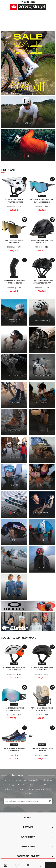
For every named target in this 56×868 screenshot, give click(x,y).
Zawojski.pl (28, 7)
